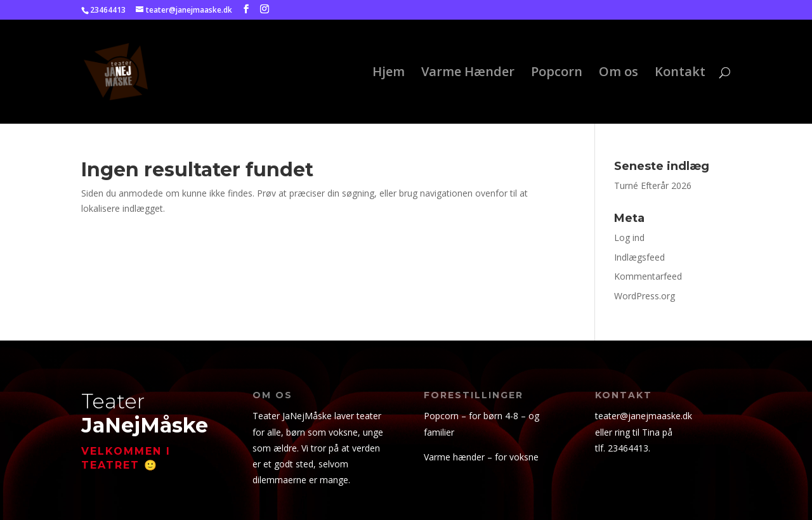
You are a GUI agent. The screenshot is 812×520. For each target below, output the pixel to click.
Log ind (629, 237)
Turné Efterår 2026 (653, 185)
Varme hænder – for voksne (481, 457)
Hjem (389, 74)
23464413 (628, 448)
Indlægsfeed (639, 257)
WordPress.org (645, 296)
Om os (619, 74)
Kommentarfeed (648, 276)
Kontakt (680, 74)
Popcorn (557, 74)
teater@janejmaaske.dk (644, 416)
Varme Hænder (468, 74)
